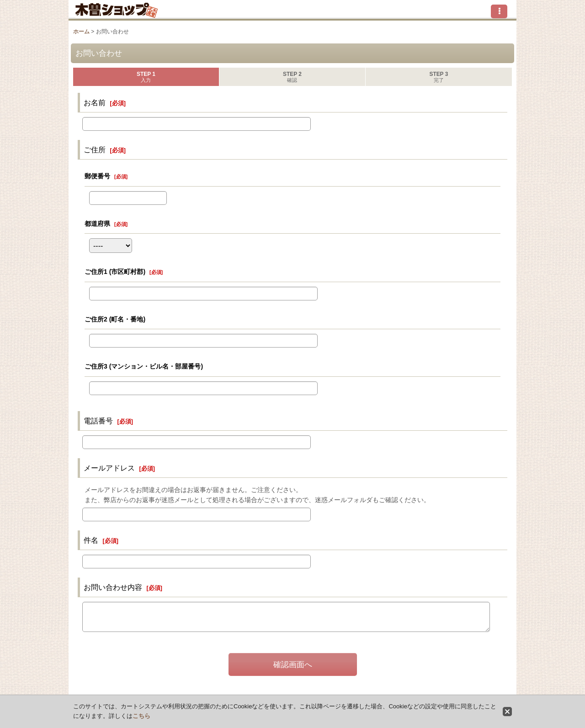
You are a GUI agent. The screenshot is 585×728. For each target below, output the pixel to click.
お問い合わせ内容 (113, 587)
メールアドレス (109, 468)
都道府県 (97, 224)
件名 (91, 540)
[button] (499, 11)
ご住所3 (144, 366)
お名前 (95, 102)
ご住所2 (115, 319)
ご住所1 (115, 272)
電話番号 (98, 421)
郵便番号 (97, 176)
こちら (141, 716)
